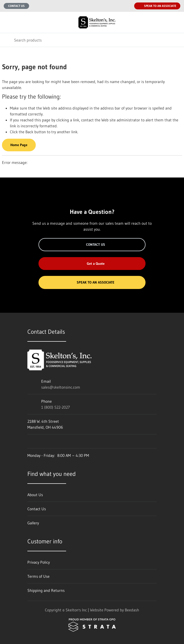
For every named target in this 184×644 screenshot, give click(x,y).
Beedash (132, 610)
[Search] (92, 40)
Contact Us (16, 6)
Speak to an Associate (157, 6)
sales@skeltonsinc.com (61, 387)
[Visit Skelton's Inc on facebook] (30, 441)
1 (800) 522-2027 (55, 407)
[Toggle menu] (7, 22)
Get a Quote (92, 264)
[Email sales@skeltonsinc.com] (117, 6)
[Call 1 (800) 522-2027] (127, 6)
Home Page (19, 145)
